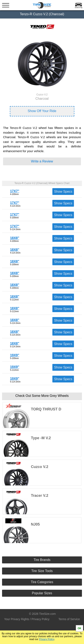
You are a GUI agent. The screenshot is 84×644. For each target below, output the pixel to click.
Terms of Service (69, 619)
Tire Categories (42, 582)
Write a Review (42, 161)
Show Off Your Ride (42, 111)
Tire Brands (42, 560)
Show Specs (63, 192)
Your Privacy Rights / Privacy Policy (27, 619)
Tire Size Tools (42, 571)
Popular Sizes (42, 593)
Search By (79, 8)
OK (79, 628)
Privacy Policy (47, 639)
